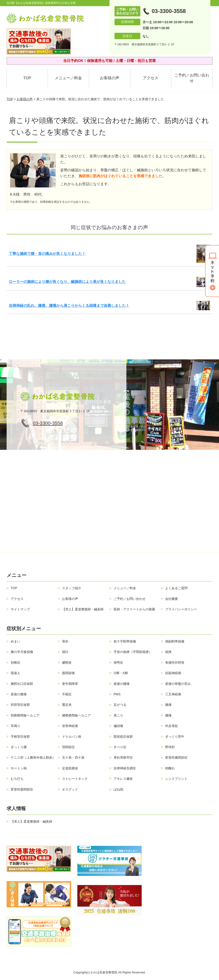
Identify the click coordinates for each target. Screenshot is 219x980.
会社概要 (172, 599)
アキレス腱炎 (123, 779)
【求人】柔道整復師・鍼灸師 (83, 609)
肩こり (118, 715)
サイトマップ (20, 609)
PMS (117, 694)
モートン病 (19, 768)
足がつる (120, 705)
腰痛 (168, 715)
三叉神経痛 (173, 694)
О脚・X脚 (121, 673)
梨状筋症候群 (123, 737)
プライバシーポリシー (181, 609)
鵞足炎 (67, 705)
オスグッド (70, 789)
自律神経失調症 (125, 768)
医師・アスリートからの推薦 (134, 609)
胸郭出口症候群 (22, 684)
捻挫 (168, 652)
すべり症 (120, 747)
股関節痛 (68, 673)
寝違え (16, 673)
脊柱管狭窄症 (123, 757)
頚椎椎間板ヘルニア (25, 715)
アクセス (151, 78)
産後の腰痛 (122, 684)
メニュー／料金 (68, 78)
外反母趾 (172, 726)
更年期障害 (70, 684)
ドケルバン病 (72, 737)
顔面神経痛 (173, 673)
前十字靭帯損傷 (125, 641)
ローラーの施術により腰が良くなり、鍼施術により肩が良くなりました (67, 282)
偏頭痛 (118, 726)
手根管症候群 (20, 737)
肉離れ (170, 768)
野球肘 (170, 747)
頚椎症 (16, 663)
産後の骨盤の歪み (178, 684)
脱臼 (65, 652)
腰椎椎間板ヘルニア (76, 715)
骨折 (65, 641)
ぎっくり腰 (19, 747)
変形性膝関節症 (176, 757)
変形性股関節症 (22, 789)
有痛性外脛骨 (175, 663)
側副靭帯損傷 (175, 641)
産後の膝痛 (19, 694)
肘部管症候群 (20, 705)
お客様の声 (110, 78)
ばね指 (118, 789)
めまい (16, 641)
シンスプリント (176, 779)
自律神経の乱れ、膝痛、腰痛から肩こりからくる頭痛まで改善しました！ (69, 306)
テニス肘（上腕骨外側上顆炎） (33, 757)
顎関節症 (68, 747)
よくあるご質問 (176, 588)
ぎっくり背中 (175, 737)
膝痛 (168, 705)
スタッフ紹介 (72, 588)
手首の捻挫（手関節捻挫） (133, 652)
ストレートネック (75, 779)
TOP (27, 78)
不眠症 (67, 694)
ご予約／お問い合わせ (192, 78)
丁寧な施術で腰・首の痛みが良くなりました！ (47, 254)
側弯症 (118, 663)
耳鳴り (16, 726)
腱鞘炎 (67, 663)
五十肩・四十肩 (73, 757)
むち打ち (17, 779)
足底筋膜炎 (70, 768)
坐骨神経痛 (70, 726)
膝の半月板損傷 (22, 652)
